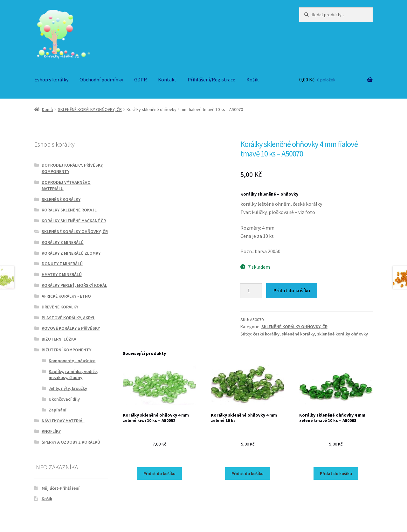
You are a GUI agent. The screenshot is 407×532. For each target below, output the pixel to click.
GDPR (141, 79)
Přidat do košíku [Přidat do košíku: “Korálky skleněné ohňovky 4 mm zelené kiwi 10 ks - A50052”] (159, 473)
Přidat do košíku (292, 290)
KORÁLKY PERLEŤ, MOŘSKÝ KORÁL (74, 285)
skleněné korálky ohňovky (342, 334)
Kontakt (167, 79)
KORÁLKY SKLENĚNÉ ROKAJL (69, 210)
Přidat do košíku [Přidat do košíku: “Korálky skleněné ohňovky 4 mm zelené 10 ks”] (248, 473)
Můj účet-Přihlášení (61, 488)
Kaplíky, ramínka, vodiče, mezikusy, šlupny (73, 375)
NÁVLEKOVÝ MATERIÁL (63, 421)
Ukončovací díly (64, 399)
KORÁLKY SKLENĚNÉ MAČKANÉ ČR (74, 221)
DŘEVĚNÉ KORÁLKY (60, 307)
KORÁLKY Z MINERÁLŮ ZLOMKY (71, 253)
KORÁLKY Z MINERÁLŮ (63, 242)
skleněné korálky (298, 334)
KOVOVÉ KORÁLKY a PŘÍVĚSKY (71, 328)
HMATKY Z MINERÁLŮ (62, 274)
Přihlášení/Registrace (211, 79)
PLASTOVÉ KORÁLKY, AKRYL (68, 318)
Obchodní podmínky (101, 79)
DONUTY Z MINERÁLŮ (62, 264)
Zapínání (58, 410)
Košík (252, 79)
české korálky (266, 334)
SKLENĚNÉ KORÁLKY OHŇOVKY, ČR (90, 109)
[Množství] (251, 291)
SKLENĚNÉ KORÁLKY (61, 199)
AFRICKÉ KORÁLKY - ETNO (66, 296)
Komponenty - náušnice (72, 361)
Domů (48, 109)
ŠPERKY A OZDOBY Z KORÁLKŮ (71, 442)
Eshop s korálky (51, 79)
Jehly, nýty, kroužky (68, 388)
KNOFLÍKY (51, 431)
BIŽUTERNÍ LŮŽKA (59, 339)
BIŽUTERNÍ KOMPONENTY (66, 350)
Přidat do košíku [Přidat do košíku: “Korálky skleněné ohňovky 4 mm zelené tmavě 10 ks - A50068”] (336, 473)
